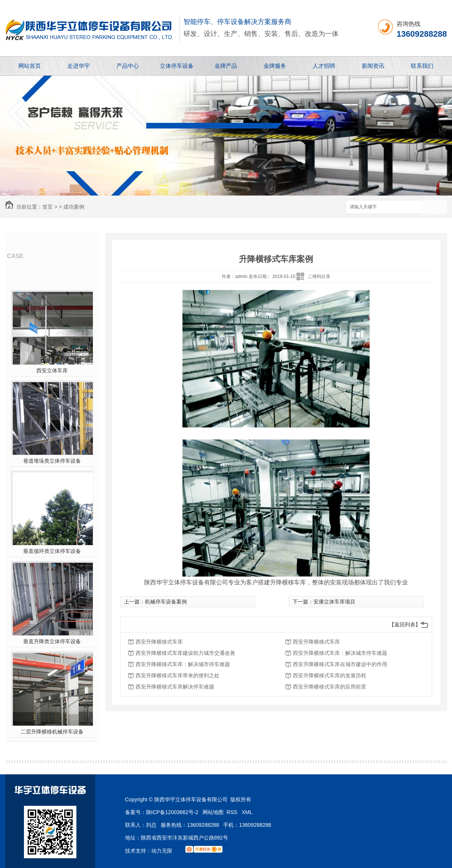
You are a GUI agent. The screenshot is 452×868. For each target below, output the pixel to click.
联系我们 (422, 66)
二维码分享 (319, 276)
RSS (233, 812)
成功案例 (74, 207)
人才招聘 (324, 66)
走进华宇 (79, 66)
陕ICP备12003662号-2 (172, 812)
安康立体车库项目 (334, 602)
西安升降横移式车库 (159, 642)
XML (247, 812)
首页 (48, 207)
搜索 (434, 207)
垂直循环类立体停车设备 (52, 551)
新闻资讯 (373, 66)
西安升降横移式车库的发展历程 (330, 675)
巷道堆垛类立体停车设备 (52, 461)
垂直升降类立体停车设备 (52, 641)
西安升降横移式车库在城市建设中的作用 (340, 664)
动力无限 (162, 851)
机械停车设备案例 (166, 602)
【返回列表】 (405, 624)
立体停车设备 (177, 66)
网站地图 (213, 812)
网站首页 (30, 66)
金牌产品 (226, 66)
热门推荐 (30, 275)
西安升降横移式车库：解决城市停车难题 (340, 653)
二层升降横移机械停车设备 (52, 732)
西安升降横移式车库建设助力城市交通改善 (185, 653)
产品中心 (128, 66)
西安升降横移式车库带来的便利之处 (178, 675)
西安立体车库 (52, 371)
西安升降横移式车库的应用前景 (330, 687)
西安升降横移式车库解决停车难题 (175, 687)
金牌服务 (275, 66)
